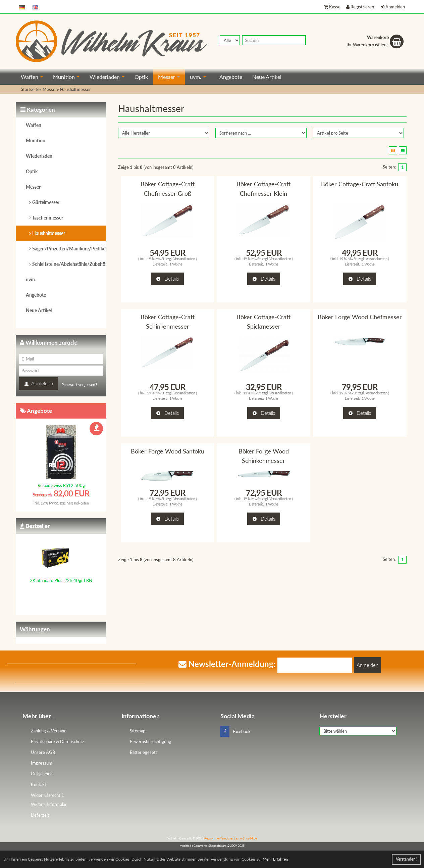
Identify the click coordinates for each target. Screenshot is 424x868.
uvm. (198, 77)
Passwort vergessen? (79, 384)
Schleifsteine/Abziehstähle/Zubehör (69, 264)
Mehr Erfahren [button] (275, 859)
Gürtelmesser (46, 202)
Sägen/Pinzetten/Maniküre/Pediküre (69, 249)
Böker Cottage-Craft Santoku (360, 184)
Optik (141, 77)
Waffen (32, 77)
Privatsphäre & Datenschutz (58, 741)
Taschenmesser (48, 218)
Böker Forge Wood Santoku (168, 451)
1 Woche (176, 264)
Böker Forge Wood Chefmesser (360, 317)
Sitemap (138, 731)
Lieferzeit (40, 815)
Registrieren (360, 7)
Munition (66, 77)
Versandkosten (184, 259)
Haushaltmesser (49, 233)
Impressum (42, 763)
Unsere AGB (43, 752)
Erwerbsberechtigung (150, 741)
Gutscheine (42, 774)
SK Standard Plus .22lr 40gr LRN (61, 580)
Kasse (332, 7)
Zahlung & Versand (49, 731)
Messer (169, 77)
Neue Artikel (267, 77)
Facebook (235, 732)
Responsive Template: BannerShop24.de (231, 838)
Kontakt (39, 784)
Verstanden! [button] (406, 859)
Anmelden (393, 7)
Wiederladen (107, 77)
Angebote (231, 77)
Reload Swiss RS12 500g (61, 485)
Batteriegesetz (144, 752)
